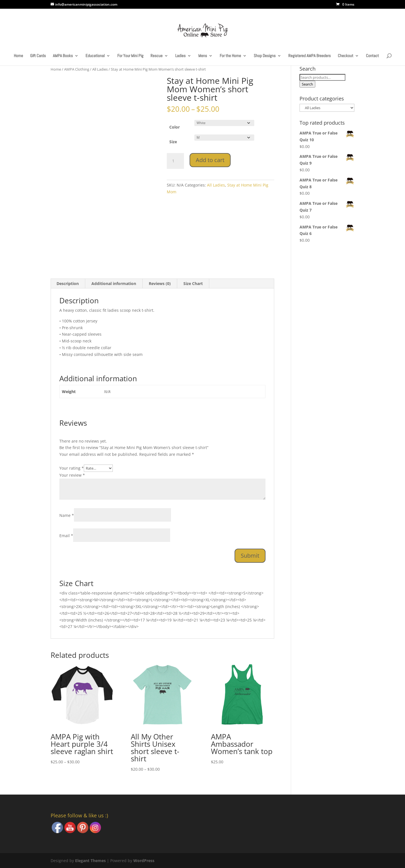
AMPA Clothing (77, 69)
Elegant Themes (90, 861)
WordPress (144, 861)
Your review (72, 475)
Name (67, 515)
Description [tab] (68, 283)
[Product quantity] (175, 161)
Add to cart (210, 160)
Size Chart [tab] (193, 283)
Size (173, 142)
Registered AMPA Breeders (310, 56)
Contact (372, 56)
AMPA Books (63, 56)
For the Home (230, 56)
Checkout (346, 56)
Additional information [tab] (114, 283)
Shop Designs (265, 56)
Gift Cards (38, 56)
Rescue (157, 56)
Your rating (72, 468)
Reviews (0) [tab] (160, 283)
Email (66, 536)
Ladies (180, 56)
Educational (95, 56)
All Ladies (100, 69)
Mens (203, 56)
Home (18, 56)
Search (307, 84)
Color (175, 127)
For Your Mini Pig (130, 56)
